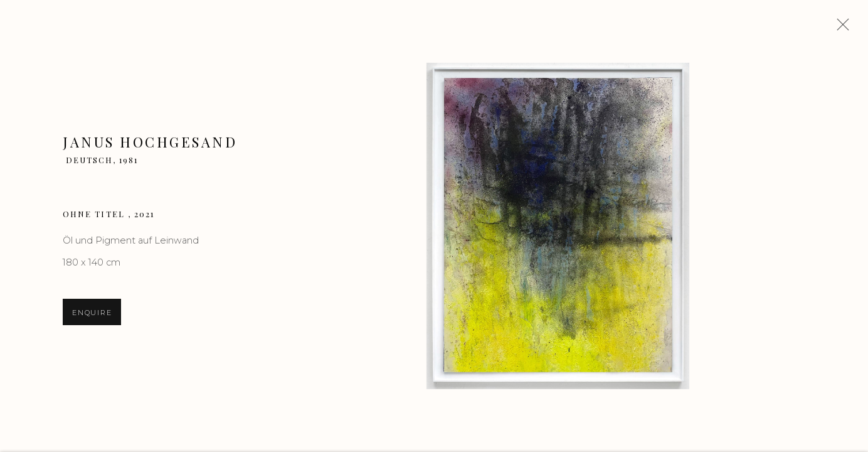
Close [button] (840, 28)
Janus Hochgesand (150, 144)
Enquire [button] (92, 314)
